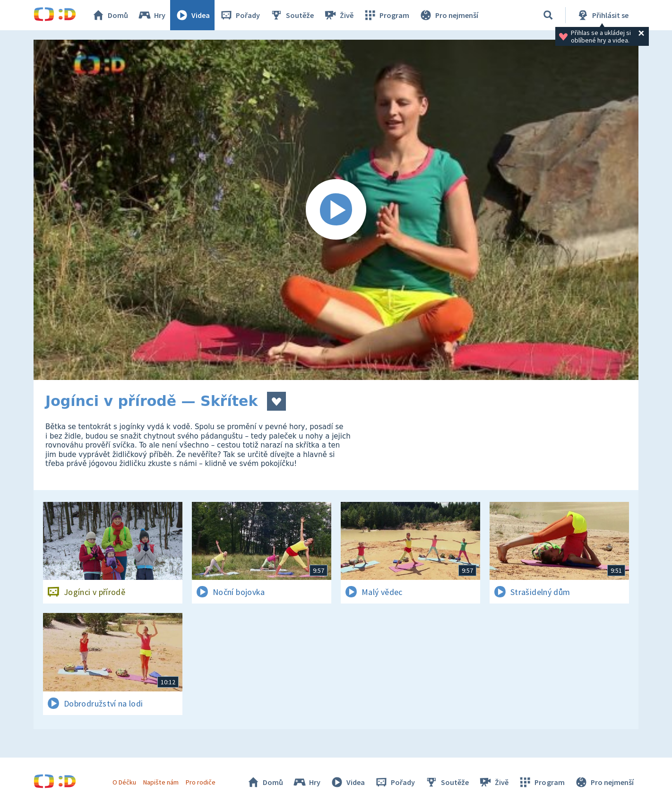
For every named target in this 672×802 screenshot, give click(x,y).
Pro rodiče (201, 782)
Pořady (240, 15)
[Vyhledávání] (548, 15)
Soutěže (292, 15)
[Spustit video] (336, 210)
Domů (110, 15)
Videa (192, 15)
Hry (151, 15)
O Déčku (124, 782)
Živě (338, 15)
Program (386, 15)
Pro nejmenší (448, 15)
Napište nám (161, 782)
